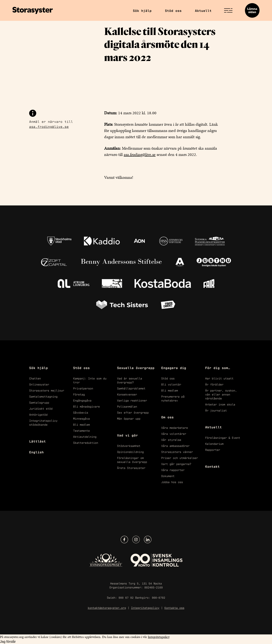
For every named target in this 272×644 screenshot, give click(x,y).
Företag (79, 394)
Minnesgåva (81, 418)
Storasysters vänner (177, 452)
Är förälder (214, 384)
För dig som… (218, 368)
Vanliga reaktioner (132, 400)
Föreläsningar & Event (223, 437)
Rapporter (213, 449)
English (36, 452)
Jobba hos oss (172, 482)
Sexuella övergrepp (136, 368)
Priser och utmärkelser (180, 458)
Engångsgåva (82, 400)
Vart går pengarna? (176, 464)
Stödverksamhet (129, 446)
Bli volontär (171, 384)
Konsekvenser (127, 394)
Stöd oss (173, 10)
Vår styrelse (171, 439)
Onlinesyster (39, 384)
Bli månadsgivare (86, 406)
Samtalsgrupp (39, 402)
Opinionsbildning (130, 452)
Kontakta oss (174, 607)
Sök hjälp (142, 10)
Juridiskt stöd (41, 408)
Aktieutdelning (85, 436)
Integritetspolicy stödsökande (43, 422)
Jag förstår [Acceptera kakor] (8, 642)
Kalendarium (214, 443)
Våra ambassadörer (175, 446)
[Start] (33, 10)
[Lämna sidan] (252, 10)
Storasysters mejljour (47, 390)
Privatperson (83, 388)
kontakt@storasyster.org (107, 607)
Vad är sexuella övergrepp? (130, 380)
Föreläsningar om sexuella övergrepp (132, 460)
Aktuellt (203, 10)
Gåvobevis (81, 412)
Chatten (35, 378)
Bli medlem (81, 424)
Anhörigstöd (38, 414)
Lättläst (37, 441)
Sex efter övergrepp (133, 412)
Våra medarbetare (175, 427)
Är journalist (216, 410)
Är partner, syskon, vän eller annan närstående (221, 394)
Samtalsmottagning (43, 396)
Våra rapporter (173, 470)
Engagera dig (174, 368)
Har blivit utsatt (219, 378)
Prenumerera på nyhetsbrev (173, 398)
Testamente (81, 430)
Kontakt (212, 466)
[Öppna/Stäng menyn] (228, 10)
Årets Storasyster (131, 468)
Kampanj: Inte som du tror (90, 380)
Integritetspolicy (145, 607)
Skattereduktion (86, 442)
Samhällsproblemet (131, 388)
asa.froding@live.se (49, 126)
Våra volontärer (174, 433)
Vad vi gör (127, 435)
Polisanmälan (127, 406)
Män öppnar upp (129, 418)
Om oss (167, 417)
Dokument (168, 476)
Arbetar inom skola (220, 404)
